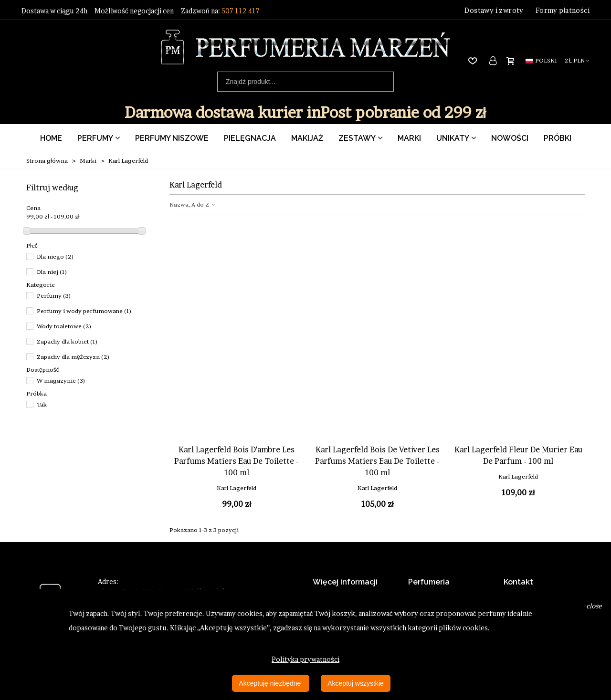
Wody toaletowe (64, 326)
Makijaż (307, 138)
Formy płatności (563, 10)
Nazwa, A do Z (193, 204)
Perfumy (95, 138)
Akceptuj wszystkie (355, 683)
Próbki (558, 138)
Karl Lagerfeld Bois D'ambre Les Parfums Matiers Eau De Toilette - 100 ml (237, 461)
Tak (42, 404)
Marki (409, 138)
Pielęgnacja (250, 138)
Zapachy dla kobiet (67, 341)
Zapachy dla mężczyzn (73, 357)
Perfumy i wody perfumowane (84, 311)
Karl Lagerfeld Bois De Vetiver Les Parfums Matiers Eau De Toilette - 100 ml (377, 461)
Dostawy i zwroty (494, 10)
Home (51, 138)
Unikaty (453, 138)
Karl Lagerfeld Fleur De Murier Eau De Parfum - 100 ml (518, 455)
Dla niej (52, 272)
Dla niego (55, 256)
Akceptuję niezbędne (271, 683)
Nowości (510, 138)
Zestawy (357, 138)
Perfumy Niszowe (172, 138)
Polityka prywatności (305, 659)
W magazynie (61, 381)
